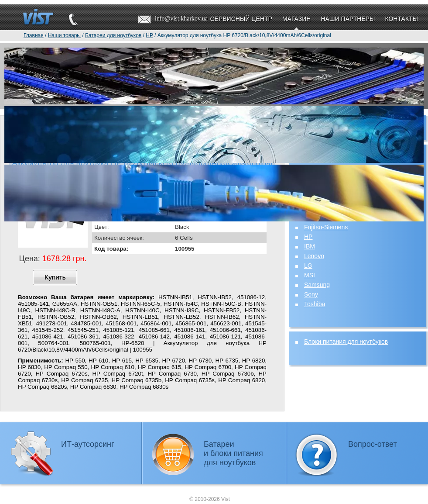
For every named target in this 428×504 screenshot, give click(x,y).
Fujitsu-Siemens (326, 227)
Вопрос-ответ (373, 444)
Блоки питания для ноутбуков (346, 342)
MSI (310, 275)
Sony (311, 294)
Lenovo (314, 256)
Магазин (296, 19)
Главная (34, 35)
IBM (310, 246)
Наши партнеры (348, 19)
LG (308, 266)
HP (308, 237)
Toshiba (315, 304)
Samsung (317, 285)
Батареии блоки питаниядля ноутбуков (233, 453)
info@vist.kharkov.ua (181, 19)
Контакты (401, 19)
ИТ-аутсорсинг (88, 444)
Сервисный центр (241, 19)
